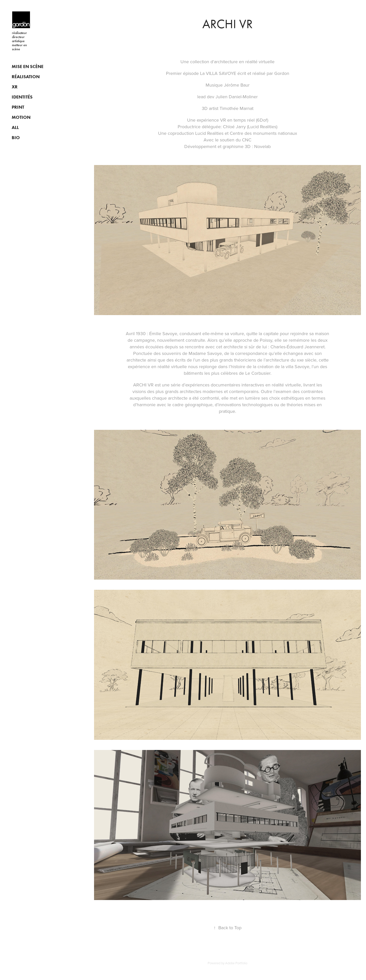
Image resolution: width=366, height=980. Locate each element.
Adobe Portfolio (236, 963)
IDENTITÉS (22, 97)
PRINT (18, 107)
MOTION (21, 117)
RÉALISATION (26, 77)
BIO (16, 138)
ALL (15, 127)
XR (15, 87)
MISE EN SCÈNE (28, 67)
